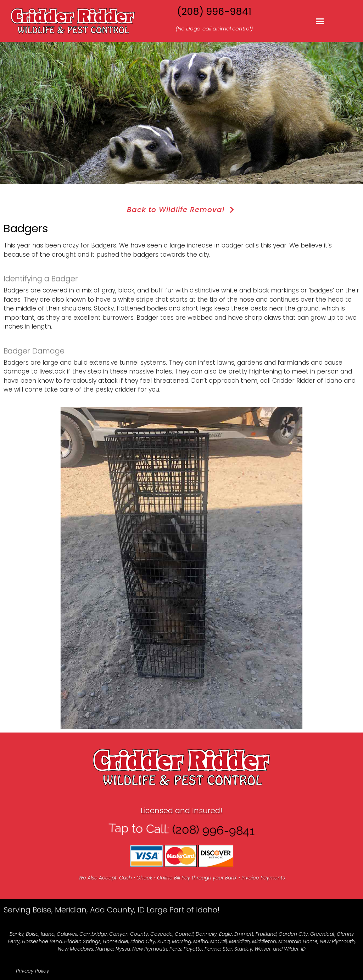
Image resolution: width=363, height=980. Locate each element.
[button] (320, 21)
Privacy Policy (33, 971)
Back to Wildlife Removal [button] (182, 210)
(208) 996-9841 (214, 12)
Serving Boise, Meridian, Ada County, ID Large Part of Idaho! (111, 920)
